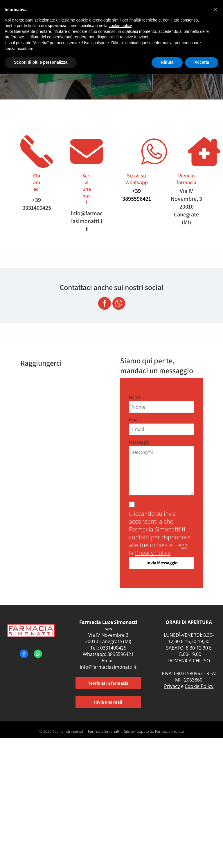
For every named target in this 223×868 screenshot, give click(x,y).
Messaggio (139, 442)
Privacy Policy (153, 553)
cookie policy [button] (120, 26)
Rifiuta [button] (167, 62)
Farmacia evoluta (169, 731)
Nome (135, 397)
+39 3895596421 (137, 195)
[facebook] (105, 304)
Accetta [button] (202, 62)
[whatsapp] (119, 304)
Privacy (172, 686)
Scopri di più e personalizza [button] (41, 62)
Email (134, 420)
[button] (215, 9)
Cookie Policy (199, 686)
